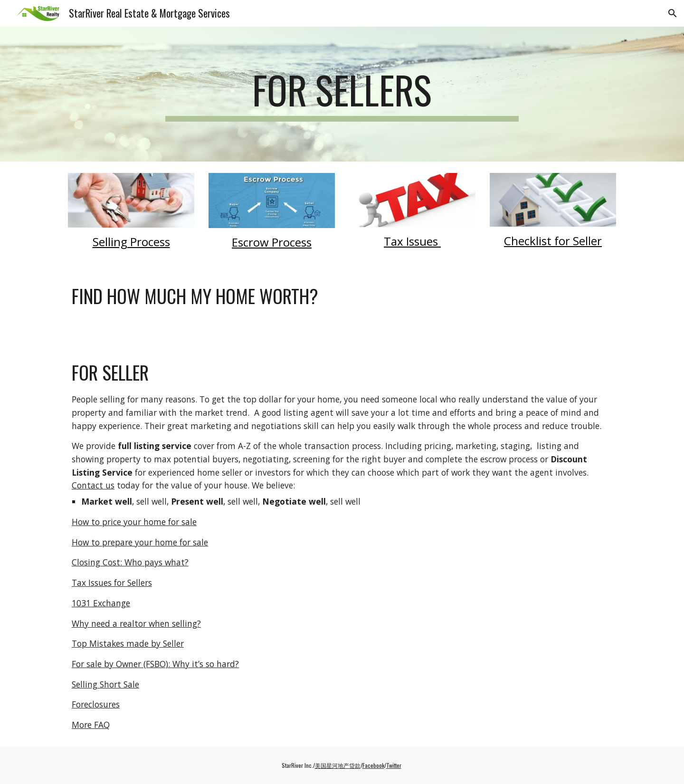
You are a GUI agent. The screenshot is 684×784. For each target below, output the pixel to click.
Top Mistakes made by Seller (128, 643)
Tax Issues (412, 241)
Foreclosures (96, 704)
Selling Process (131, 242)
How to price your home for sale (134, 522)
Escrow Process (272, 242)
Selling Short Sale (105, 684)
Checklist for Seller (553, 241)
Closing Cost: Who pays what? (130, 562)
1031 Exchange (101, 603)
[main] (342, 94)
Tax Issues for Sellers (112, 583)
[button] (673, 13)
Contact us (93, 485)
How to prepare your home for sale (140, 542)
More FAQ (91, 725)
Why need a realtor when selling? (136, 623)
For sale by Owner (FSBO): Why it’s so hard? (155, 664)
